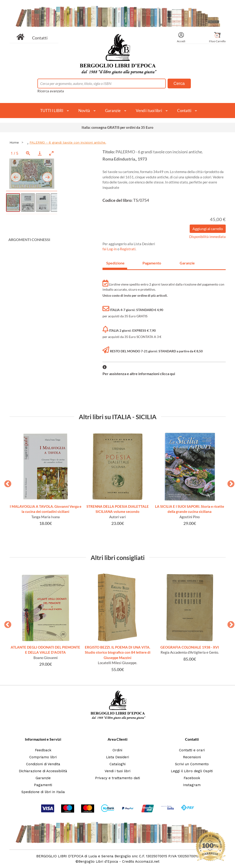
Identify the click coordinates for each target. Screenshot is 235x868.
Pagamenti (43, 785)
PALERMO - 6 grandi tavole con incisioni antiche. (68, 142)
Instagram (192, 785)
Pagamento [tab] (152, 263)
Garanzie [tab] (187, 263)
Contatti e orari (192, 750)
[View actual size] (28, 153)
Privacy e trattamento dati (117, 778)
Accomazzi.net (147, 862)
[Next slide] (47, 177)
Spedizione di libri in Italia (43, 792)
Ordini (117, 750)
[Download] (40, 153)
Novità (84, 111)
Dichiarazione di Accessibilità (43, 771)
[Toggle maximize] (51, 153)
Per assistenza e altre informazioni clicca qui (139, 374)
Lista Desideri (117, 757)
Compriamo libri (43, 757)
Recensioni (192, 757)
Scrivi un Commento (192, 764)
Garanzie (113, 111)
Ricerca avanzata (51, 91)
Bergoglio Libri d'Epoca (98, 862)
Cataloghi (117, 764)
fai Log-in (110, 249)
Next (229, 482)
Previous (6, 482)
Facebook (192, 778)
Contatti (40, 38)
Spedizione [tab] (115, 263)
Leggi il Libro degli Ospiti (192, 771)
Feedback (43, 750)
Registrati (128, 249)
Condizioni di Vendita (43, 764)
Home (14, 142)
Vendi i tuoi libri (149, 111)
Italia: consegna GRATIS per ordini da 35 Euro (117, 127)
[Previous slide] (16, 177)
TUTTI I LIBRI (52, 111)
